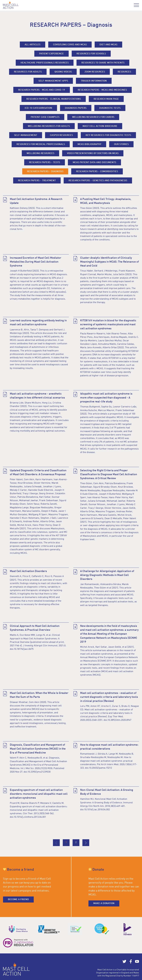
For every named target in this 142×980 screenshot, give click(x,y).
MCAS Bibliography (89, 144)
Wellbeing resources (40, 153)
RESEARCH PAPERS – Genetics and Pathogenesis (98, 181)
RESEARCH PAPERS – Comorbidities (97, 172)
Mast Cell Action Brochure (100, 126)
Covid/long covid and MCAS (70, 45)
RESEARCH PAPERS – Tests (45, 162)
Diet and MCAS (108, 45)
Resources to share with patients (103, 63)
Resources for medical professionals (41, 144)
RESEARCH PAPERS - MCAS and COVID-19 (42, 90)
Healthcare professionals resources (45, 63)
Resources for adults (28, 72)
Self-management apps (53, 81)
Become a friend (18, 900)
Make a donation (104, 903)
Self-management (26, 135)
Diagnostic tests (110, 108)
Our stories (121, 144)
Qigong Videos (63, 72)
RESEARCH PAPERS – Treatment (37, 181)
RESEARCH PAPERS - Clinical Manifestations (54, 99)
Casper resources (61, 135)
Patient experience (51, 54)
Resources (124, 72)
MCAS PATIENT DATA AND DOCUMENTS (94, 162)
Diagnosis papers (76, 108)
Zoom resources (95, 72)
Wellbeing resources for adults (49, 126)
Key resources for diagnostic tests (108, 135)
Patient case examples (45, 117)
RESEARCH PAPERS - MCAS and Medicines (102, 90)
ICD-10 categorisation (38, 108)
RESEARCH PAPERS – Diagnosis (45, 172)
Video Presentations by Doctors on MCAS (93, 153)
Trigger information (94, 81)
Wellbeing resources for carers (93, 117)
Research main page (106, 99)
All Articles (33, 45)
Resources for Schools (91, 54)
